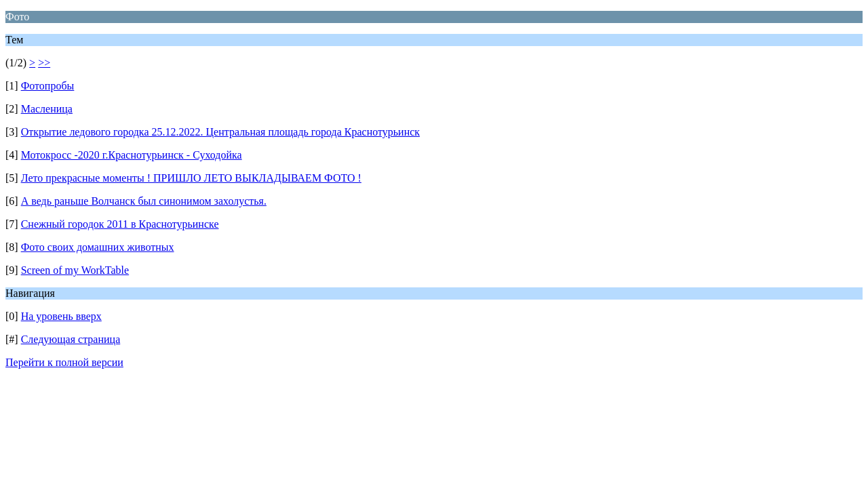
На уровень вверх (61, 316)
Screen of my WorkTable (75, 270)
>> (44, 63)
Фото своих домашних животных (98, 247)
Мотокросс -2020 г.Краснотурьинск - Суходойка (132, 155)
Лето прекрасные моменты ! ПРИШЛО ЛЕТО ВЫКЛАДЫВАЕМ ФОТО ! (191, 178)
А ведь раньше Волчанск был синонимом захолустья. (144, 201)
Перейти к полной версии (64, 362)
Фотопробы (48, 86)
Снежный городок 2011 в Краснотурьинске (120, 224)
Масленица (47, 109)
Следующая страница (71, 339)
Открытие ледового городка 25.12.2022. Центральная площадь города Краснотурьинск (220, 132)
